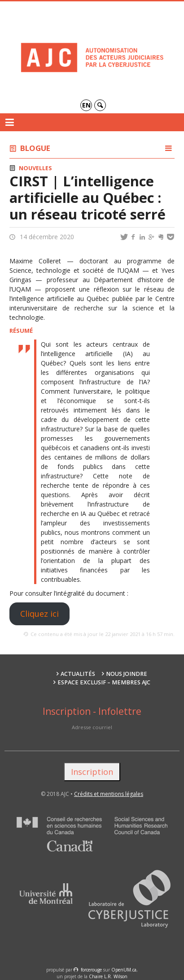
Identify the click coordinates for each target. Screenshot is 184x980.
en (86, 105)
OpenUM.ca (124, 970)
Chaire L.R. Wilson (108, 976)
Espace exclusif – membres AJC (104, 682)
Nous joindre (127, 674)
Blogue (35, 148)
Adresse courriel (92, 727)
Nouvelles (35, 168)
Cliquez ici (39, 614)
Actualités (78, 674)
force (91, 970)
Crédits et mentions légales (109, 794)
